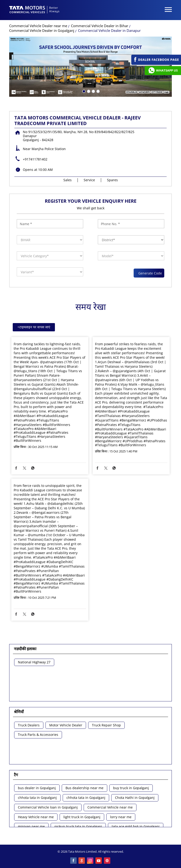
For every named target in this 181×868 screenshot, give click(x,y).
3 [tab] (93, 91)
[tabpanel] (90, 67)
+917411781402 (35, 159)
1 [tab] (83, 91)
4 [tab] (98, 91)
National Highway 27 (34, 662)
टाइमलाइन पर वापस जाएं (34, 327)
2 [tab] (88, 91)
